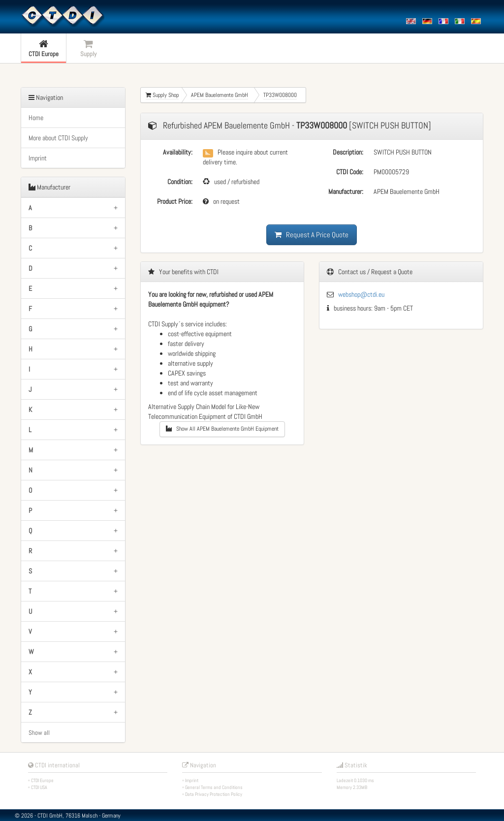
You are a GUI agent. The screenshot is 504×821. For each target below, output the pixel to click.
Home (36, 118)
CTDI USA (39, 787)
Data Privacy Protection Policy (214, 794)
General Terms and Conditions (214, 787)
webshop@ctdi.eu (361, 294)
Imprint (38, 158)
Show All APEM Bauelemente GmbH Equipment (222, 429)
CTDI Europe (42, 780)
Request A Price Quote (312, 235)
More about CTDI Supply (58, 138)
